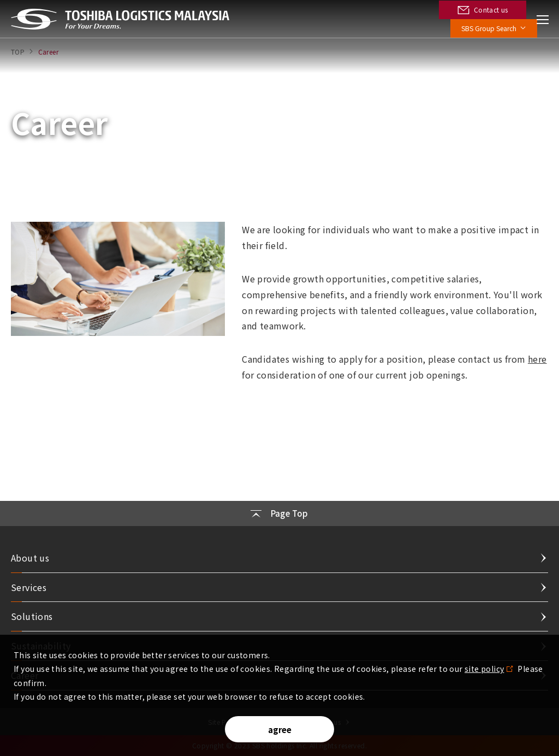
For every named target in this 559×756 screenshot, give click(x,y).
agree (280, 730)
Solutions (32, 616)
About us (30, 558)
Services (29, 587)
